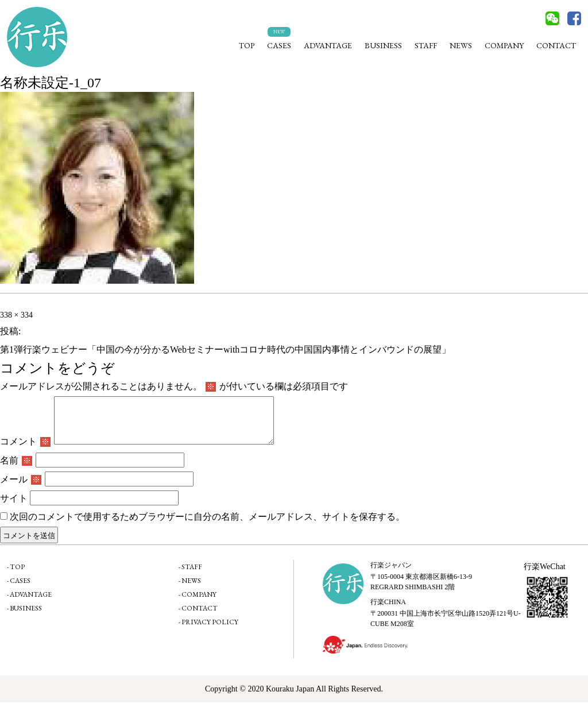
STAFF (426, 45)
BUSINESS (383, 45)
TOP (247, 45)
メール (21, 488)
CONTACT (556, 45)
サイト (14, 507)
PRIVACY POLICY (210, 631)
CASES (279, 45)
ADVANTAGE (328, 45)
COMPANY (504, 45)
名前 (16, 469)
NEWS (461, 45)
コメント (25, 450)
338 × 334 (16, 315)
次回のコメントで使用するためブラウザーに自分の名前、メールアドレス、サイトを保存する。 (207, 525)
